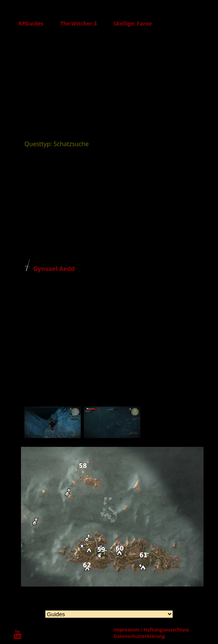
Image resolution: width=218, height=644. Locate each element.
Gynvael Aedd (54, 269)
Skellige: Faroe (133, 23)
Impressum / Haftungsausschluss (151, 630)
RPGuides (31, 23)
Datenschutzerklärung (139, 636)
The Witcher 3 (79, 23)
